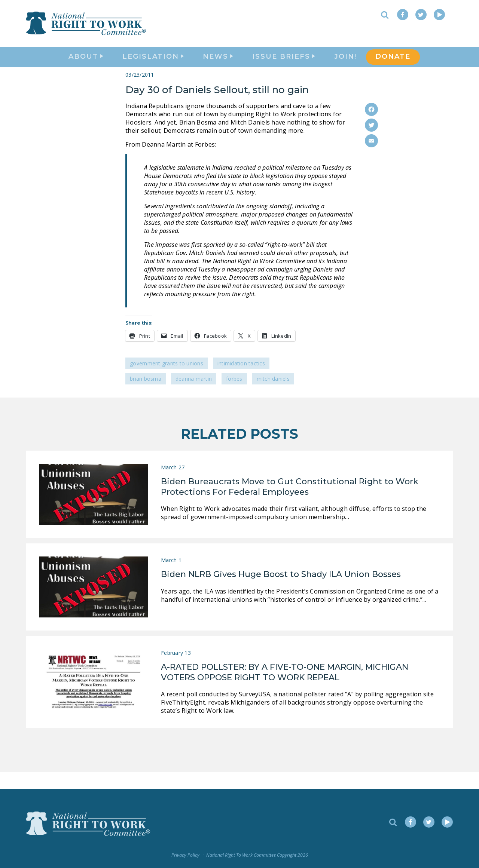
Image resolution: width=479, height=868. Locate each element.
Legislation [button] (153, 66)
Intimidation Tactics (241, 380)
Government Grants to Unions (167, 380)
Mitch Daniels (273, 395)
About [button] (86, 66)
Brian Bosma (146, 395)
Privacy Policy (185, 855)
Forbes (234, 395)
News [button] (218, 66)
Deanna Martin (194, 395)
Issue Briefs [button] (284, 66)
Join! (345, 66)
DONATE (393, 66)
